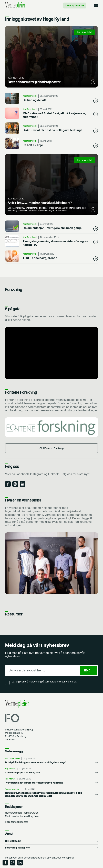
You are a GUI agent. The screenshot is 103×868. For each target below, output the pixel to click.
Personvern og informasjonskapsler (24, 858)
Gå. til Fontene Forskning (52, 448)
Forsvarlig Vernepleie (75, 5)
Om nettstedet (13, 841)
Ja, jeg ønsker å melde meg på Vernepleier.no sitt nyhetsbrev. (44, 682)
